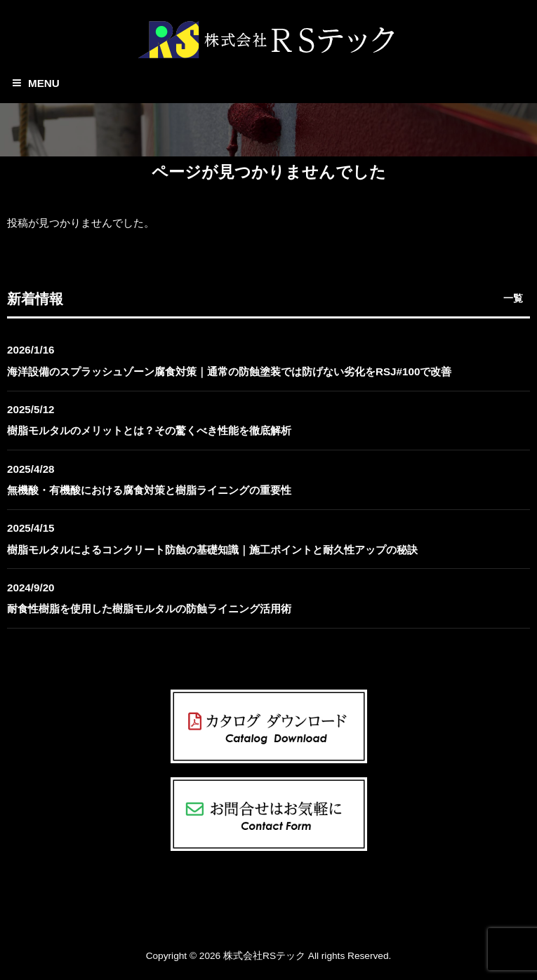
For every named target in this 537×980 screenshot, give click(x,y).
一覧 (513, 298)
